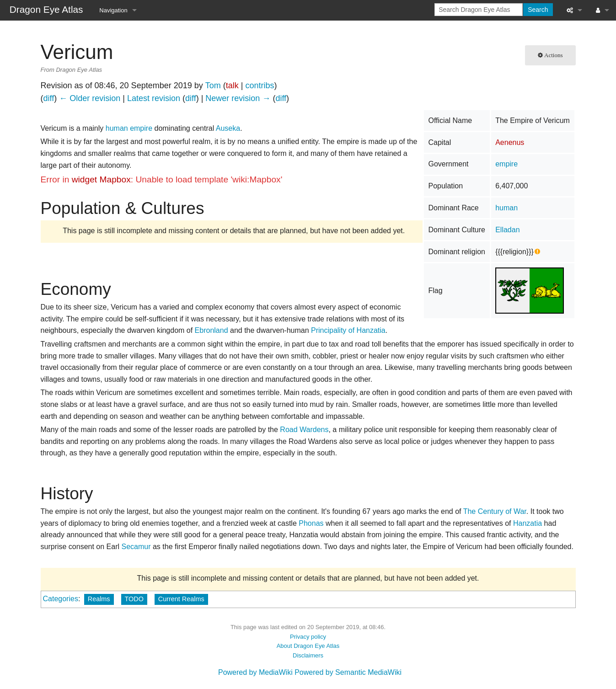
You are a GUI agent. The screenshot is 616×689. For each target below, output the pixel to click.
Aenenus (510, 142)
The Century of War (495, 511)
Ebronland (212, 330)
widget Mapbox (101, 179)
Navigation (113, 10)
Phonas (311, 523)
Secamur (136, 547)
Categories (61, 599)
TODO (134, 599)
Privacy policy (308, 637)
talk (232, 85)
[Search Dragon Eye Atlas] (479, 10)
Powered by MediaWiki (255, 672)
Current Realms (181, 599)
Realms (99, 599)
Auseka (228, 128)
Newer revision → (238, 98)
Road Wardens (304, 430)
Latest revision (154, 98)
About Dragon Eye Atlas (308, 646)
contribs (260, 85)
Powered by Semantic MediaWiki (348, 672)
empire (506, 164)
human (506, 208)
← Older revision (90, 98)
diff (49, 98)
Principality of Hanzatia (348, 330)
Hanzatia (528, 523)
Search (538, 10)
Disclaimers (308, 655)
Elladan (507, 230)
